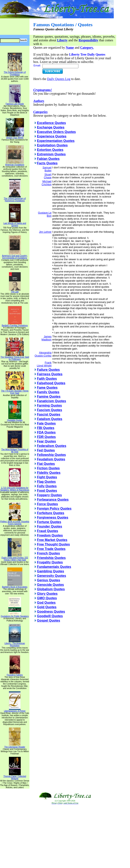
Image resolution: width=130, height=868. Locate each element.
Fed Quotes (46, 450)
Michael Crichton (47, 183)
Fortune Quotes (49, 522)
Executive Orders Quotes (56, 132)
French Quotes (48, 553)
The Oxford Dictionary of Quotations (15, 72)
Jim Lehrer (45, 232)
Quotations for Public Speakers (15, 615)
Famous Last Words (15, 103)
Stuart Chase (48, 176)
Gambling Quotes (50, 571)
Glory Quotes (47, 594)
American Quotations (15, 164)
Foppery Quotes (49, 495)
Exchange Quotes (51, 127)
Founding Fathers (15, 674)
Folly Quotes (47, 486)
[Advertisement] (65, 836)
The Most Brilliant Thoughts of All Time (15, 450)
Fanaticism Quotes (51, 401)
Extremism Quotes (51, 154)
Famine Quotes (49, 397)
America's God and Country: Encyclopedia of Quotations (15, 256)
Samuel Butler (47, 169)
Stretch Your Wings (15, 137)
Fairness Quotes (50, 374)
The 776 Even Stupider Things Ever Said (15, 391)
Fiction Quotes (48, 468)
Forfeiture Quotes (51, 513)
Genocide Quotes (50, 585)
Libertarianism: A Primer (15, 710)
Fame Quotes (47, 388)
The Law (15, 291)
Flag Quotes (46, 482)
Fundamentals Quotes (54, 567)
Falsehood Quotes (51, 383)
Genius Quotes (49, 580)
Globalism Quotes (51, 589)
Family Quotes (48, 392)
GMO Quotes (47, 598)
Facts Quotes (47, 163)
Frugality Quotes (50, 562)
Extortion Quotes (50, 150)
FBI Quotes (46, 428)
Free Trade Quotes (51, 549)
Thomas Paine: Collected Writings (15, 776)
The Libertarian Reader (15, 746)
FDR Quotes (46, 437)
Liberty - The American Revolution (15, 644)
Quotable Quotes (15, 419)
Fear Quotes (46, 441)
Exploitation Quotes (52, 145)
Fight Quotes (47, 477)
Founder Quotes (50, 526)
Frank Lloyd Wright (44, 364)
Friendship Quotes (51, 558)
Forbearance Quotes (53, 500)
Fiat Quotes (46, 464)
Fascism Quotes (50, 410)
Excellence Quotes (51, 123)
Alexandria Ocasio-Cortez (43, 354)
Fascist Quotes (49, 414)
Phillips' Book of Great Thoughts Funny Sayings (15, 522)
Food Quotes (47, 491)
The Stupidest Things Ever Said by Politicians (15, 357)
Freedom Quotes (50, 535)
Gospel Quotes (49, 621)
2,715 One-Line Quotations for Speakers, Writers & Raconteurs (15, 488)
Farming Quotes (49, 405)
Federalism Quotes (52, 446)
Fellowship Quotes (51, 455)
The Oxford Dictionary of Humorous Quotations (15, 199)
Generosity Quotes (51, 576)
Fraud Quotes (48, 531)
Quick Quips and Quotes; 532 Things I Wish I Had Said (15, 558)
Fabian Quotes (48, 159)
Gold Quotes (47, 607)
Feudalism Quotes (51, 459)
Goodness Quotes (51, 612)
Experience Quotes (52, 136)
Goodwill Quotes (50, 616)
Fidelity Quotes (49, 473)
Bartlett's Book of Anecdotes (15, 586)
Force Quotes (47, 504)
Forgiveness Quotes (53, 517)
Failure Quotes (48, 370)
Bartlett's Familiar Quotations (15, 325)
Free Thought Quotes (53, 544)
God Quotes (46, 603)
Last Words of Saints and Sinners (15, 223)
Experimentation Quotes (56, 141)
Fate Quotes (46, 423)
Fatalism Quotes (50, 419)
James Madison (46, 338)
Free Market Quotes (52, 540)
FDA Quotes (46, 432)
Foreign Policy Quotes (54, 509)
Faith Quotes (47, 379)
